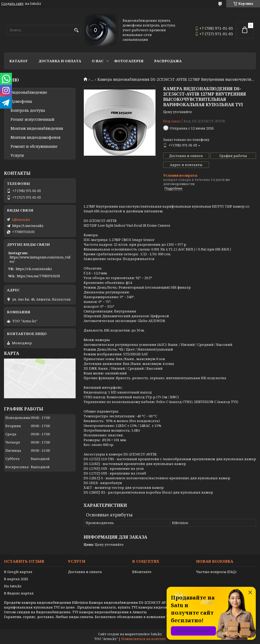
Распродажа (168, 61)
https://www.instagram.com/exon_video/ (40, 259)
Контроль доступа (28, 110)
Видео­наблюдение (29, 92)
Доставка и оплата (60, 61)
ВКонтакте (142, 572)
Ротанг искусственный (32, 119)
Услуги (17, 155)
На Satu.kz (13, 586)
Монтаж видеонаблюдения (37, 128)
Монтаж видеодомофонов (36, 137)
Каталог (19, 61)
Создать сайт (12, 4)
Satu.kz (156, 634)
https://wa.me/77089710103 (38, 276)
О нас (98, 61)
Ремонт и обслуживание (34, 146)
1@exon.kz (21, 220)
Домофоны (21, 101)
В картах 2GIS (16, 579)
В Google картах (18, 572)
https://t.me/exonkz (28, 226)
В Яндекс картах (19, 593)
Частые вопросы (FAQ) (216, 572)
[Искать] (76, 30)
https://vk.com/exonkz (34, 269)
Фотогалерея (129, 61)
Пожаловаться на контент (144, 639)
